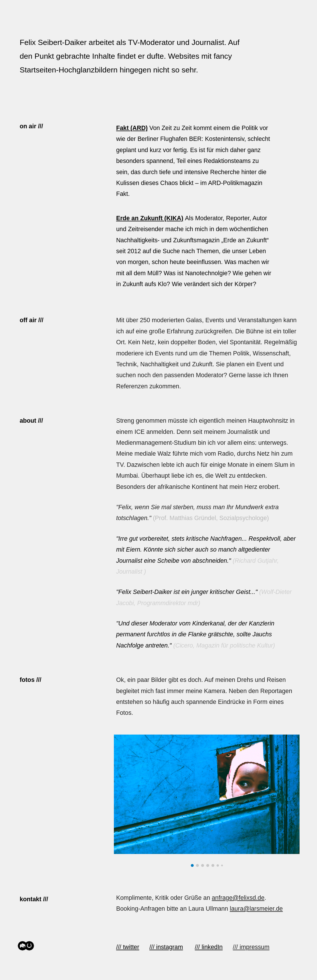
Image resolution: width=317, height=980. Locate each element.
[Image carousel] (207, 801)
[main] (134, 56)
